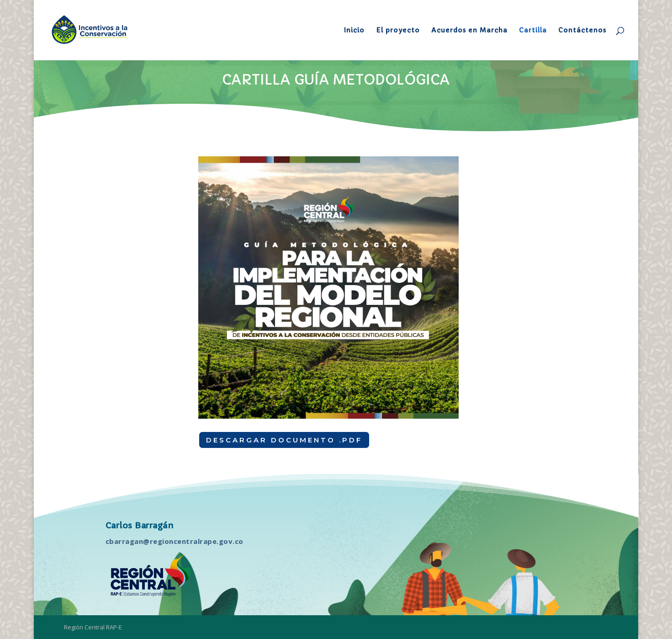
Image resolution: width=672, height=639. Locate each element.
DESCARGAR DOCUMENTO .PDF (284, 440)
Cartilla (533, 31)
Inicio (354, 31)
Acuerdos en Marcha (469, 31)
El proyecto (398, 31)
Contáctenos (582, 31)
